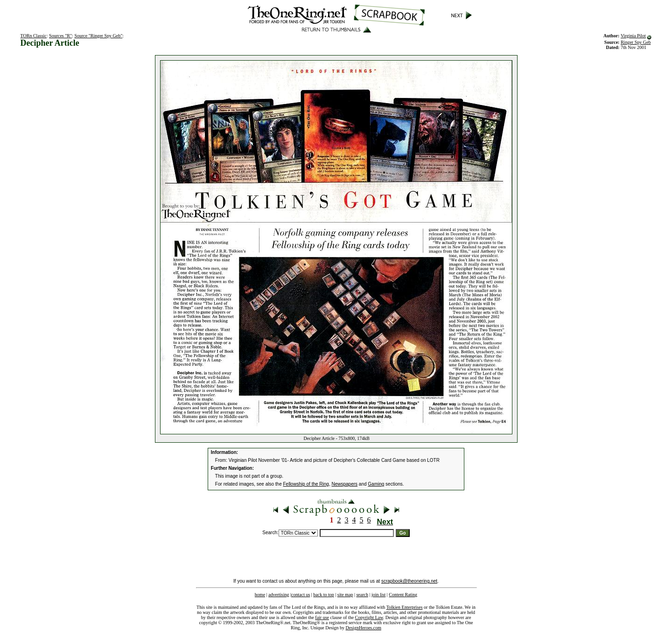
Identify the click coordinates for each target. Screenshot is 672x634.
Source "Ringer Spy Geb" (98, 36)
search (362, 595)
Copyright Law (369, 617)
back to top (323, 595)
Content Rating (403, 595)
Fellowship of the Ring (306, 484)
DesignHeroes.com (364, 628)
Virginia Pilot (633, 36)
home (260, 595)
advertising (279, 595)
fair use (322, 617)
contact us (301, 595)
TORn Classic (34, 36)
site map (345, 595)
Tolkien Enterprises (405, 607)
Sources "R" (60, 36)
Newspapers (344, 484)
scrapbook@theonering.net (409, 581)
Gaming (376, 484)
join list (378, 595)
